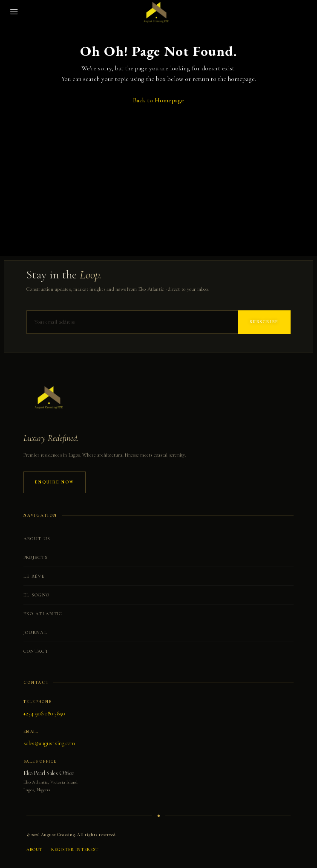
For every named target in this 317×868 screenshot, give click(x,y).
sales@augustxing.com (49, 743)
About (35, 850)
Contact (36, 651)
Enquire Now (55, 482)
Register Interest (75, 850)
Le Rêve (34, 576)
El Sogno (37, 595)
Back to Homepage (158, 100)
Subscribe (264, 322)
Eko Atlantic (43, 614)
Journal (35, 632)
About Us (37, 539)
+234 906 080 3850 (44, 713)
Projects (36, 557)
